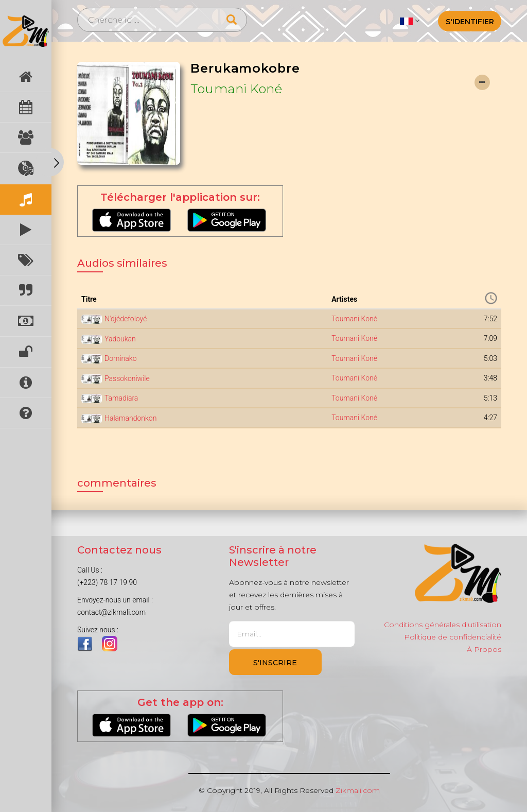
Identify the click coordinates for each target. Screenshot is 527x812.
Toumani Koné (236, 89)
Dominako (120, 358)
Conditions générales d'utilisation (443, 625)
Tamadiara (121, 398)
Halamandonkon (130, 418)
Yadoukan (120, 339)
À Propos (484, 649)
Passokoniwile (127, 378)
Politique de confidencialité (453, 637)
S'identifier (470, 22)
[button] (409, 21)
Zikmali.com (358, 790)
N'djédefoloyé (126, 319)
